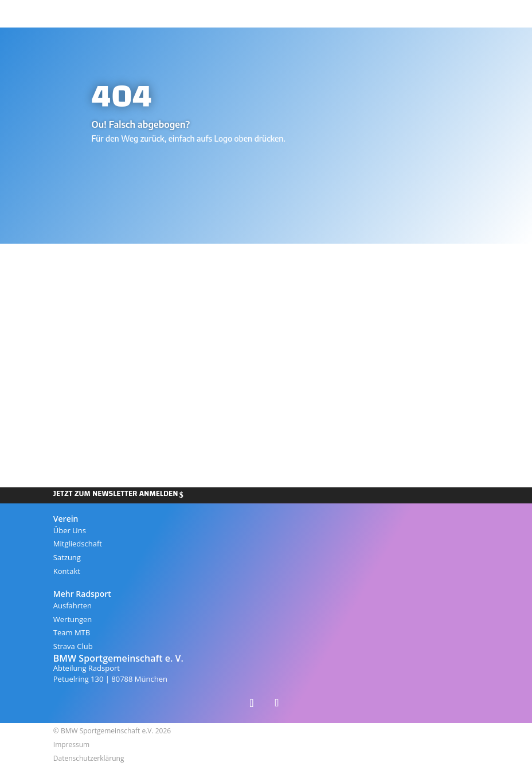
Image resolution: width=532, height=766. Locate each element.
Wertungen (73, 619)
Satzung (67, 557)
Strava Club (73, 646)
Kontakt (67, 571)
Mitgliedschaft (78, 544)
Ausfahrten (73, 605)
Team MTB (72, 632)
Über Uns (70, 530)
